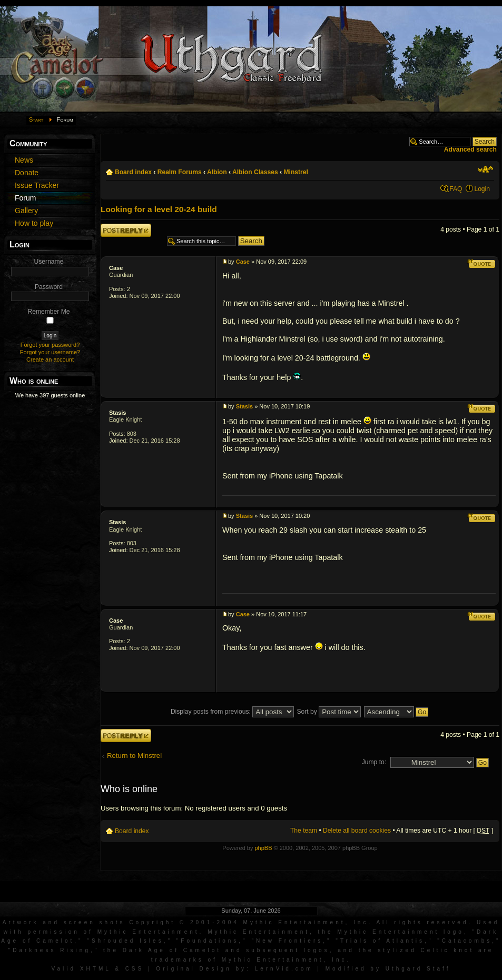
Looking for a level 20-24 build (159, 209)
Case (116, 268)
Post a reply (126, 230)
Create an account (50, 359)
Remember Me (49, 312)
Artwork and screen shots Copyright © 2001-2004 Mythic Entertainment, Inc (186, 922)
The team (304, 831)
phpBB (263, 848)
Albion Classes (255, 172)
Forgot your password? (50, 345)
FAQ (456, 189)
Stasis (117, 413)
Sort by (329, 712)
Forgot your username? (50, 352)
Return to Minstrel (134, 756)
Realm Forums (180, 172)
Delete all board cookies (357, 831)
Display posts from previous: (232, 712)
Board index (133, 172)
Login (482, 189)
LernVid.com (284, 969)
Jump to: (374, 762)
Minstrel (296, 172)
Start (36, 119)
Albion (217, 172)
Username (49, 262)
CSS (135, 969)
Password (49, 287)
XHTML (96, 969)
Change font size (485, 169)
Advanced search (470, 149)
